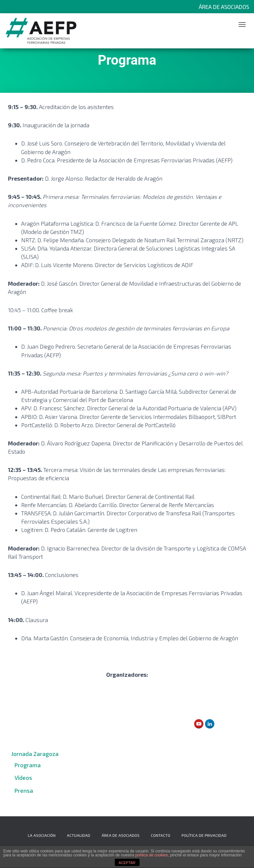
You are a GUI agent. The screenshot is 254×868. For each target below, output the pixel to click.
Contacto (161, 835)
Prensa (24, 790)
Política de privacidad (204, 835)
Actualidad (79, 835)
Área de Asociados (224, 7)
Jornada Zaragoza (35, 754)
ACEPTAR (127, 863)
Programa (28, 765)
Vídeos (23, 778)
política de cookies (152, 855)
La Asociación (42, 835)
